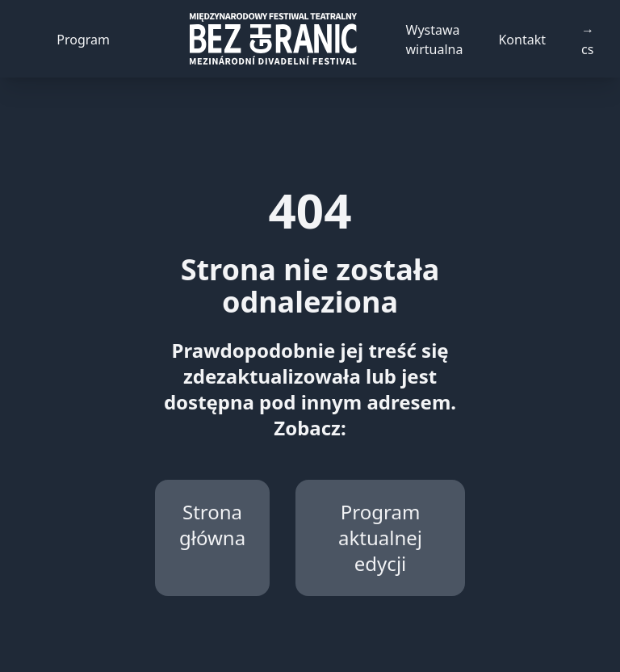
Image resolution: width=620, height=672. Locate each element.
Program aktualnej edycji (380, 538)
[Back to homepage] (273, 39)
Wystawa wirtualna (435, 40)
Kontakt (522, 40)
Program (83, 40)
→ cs (588, 40)
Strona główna (212, 525)
